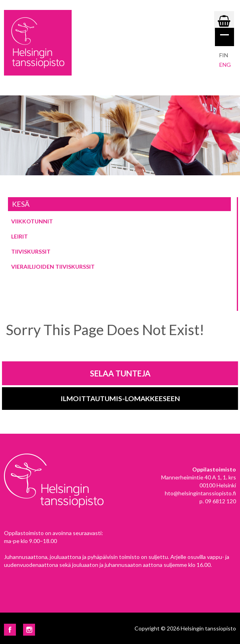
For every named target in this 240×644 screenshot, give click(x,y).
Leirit (20, 236)
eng (225, 65)
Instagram (29, 630)
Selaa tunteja (120, 373)
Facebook (10, 630)
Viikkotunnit (32, 221)
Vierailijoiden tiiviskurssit (53, 267)
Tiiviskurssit (31, 251)
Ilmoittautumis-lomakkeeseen (120, 399)
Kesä (21, 204)
